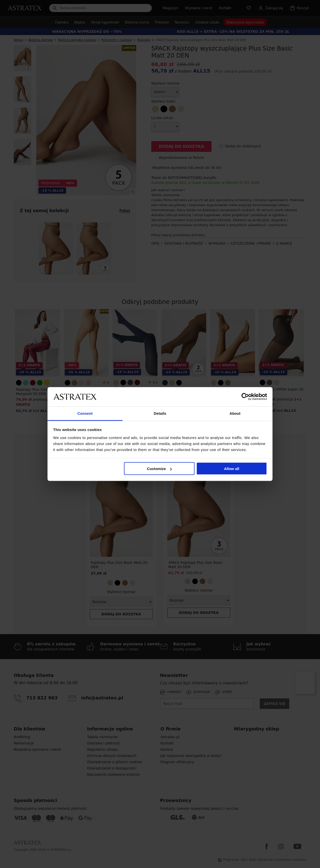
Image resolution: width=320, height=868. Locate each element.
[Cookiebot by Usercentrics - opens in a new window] (245, 397)
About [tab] (235, 413)
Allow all (232, 469)
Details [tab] (160, 413)
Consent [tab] (85, 413)
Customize (159, 469)
